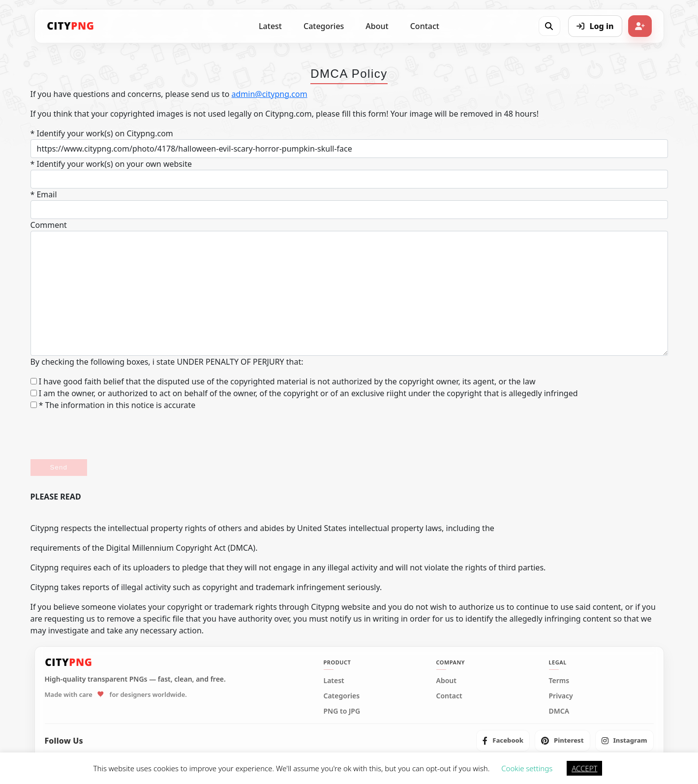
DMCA (559, 711)
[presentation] (105, 435)
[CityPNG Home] (71, 26)
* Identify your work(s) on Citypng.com (102, 133)
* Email (44, 194)
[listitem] (503, 741)
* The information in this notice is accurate (113, 405)
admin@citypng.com (270, 94)
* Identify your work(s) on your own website (111, 164)
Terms (559, 681)
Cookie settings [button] (527, 768)
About (377, 26)
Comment (49, 225)
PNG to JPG (342, 711)
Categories (324, 26)
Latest (270, 26)
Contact (425, 26)
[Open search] (549, 26)
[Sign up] (640, 26)
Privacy (561, 696)
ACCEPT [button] (584, 768)
